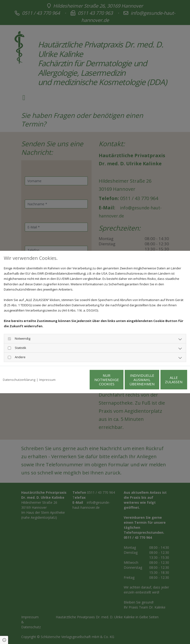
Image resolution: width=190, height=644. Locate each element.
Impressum (47, 370)
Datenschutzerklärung (19, 370)
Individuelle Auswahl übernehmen (120, 382)
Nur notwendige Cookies (74, 382)
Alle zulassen (165, 382)
